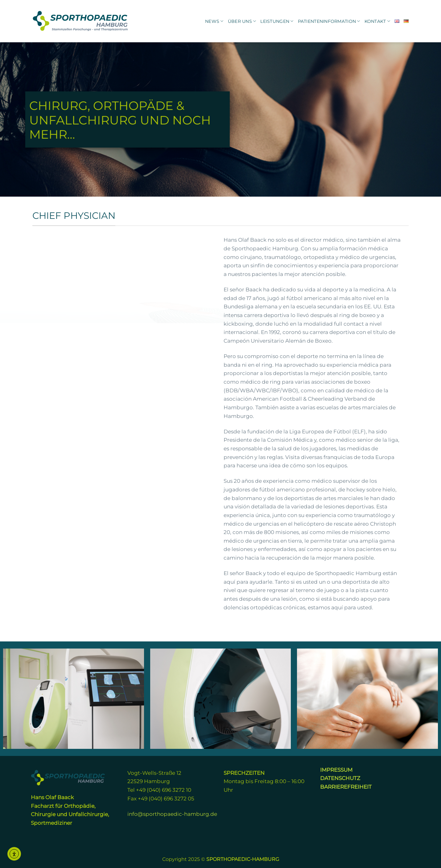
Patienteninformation (329, 21)
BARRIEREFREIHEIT (346, 787)
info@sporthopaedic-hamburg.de (172, 814)
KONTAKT (377, 21)
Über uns (242, 21)
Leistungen (277, 21)
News (214, 21)
